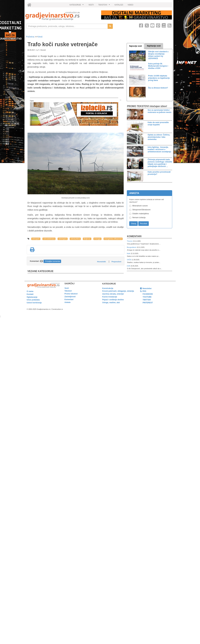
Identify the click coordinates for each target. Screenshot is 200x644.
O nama (30, 291)
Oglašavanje (32, 297)
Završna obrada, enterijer (113, 294)
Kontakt (30, 294)
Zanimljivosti (70, 297)
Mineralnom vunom (140, 206)
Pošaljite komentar (53, 261)
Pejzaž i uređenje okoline (113, 300)
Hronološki (101, 262)
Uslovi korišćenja (34, 303)
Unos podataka (33, 300)
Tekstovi (68, 291)
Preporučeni (116, 262)
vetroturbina (75, 239)
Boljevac (87, 239)
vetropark (36, 239)
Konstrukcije (108, 288)
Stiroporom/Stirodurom (141, 210)
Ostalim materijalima (141, 214)
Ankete (68, 302)
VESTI (91, 5)
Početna (30, 37)
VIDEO (130, 5)
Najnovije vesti (135, 46)
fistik (129, 253)
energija (97, 239)
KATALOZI (119, 5)
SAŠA (129, 260)
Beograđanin (132, 247)
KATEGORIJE (77, 6)
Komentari (134, 236)
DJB (129, 266)
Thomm (130, 241)
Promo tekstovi (71, 294)
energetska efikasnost (113, 239)
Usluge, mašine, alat (111, 303)
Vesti (40, 37)
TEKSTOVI (104, 6)
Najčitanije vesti (154, 46)
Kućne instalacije (110, 297)
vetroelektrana (49, 239)
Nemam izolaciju (139, 218)
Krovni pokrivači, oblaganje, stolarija (118, 291)
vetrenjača (63, 239)
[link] (61, 16)
